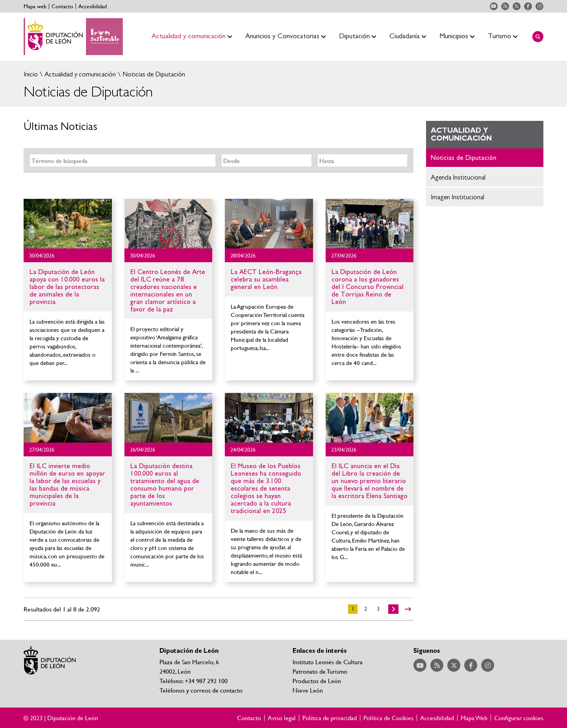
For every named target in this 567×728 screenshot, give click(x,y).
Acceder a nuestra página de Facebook (528, 6)
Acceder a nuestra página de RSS (505, 6)
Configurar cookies (519, 718)
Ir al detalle (68, 224)
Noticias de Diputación (153, 74)
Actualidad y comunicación (79, 74)
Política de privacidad (330, 718)
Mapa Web (474, 718)
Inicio (31, 74)
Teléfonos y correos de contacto (201, 690)
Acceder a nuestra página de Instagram (539, 6)
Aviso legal (282, 718)
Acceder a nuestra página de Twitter (517, 6)
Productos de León (317, 681)
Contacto (62, 6)
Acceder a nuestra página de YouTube (494, 6)
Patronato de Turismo (320, 671)
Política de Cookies (388, 718)
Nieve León (308, 690)
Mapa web (35, 6)
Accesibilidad (93, 6)
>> (408, 609)
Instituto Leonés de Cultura (328, 662)
